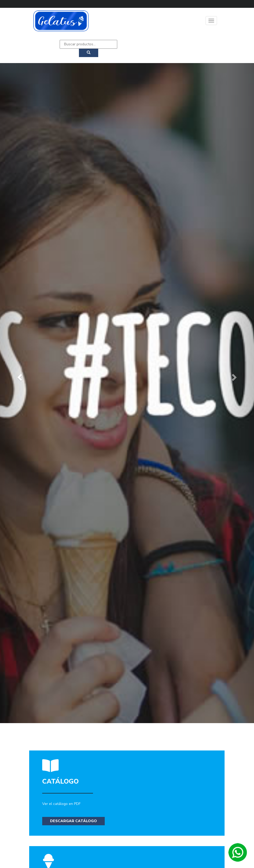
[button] (19, 376)
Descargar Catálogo (73, 821)
